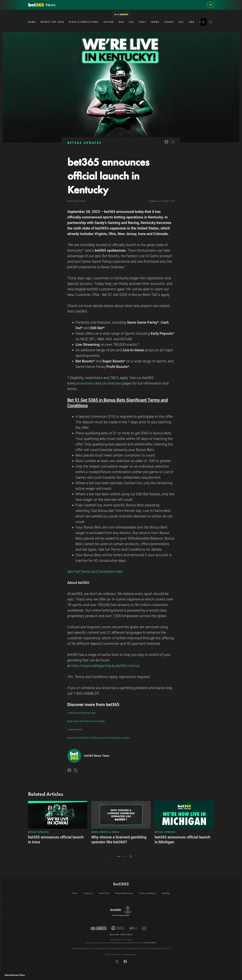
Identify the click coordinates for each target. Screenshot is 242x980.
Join (210, 5)
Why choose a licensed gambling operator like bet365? (119, 840)
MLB (121, 22)
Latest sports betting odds (81, 713)
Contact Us (88, 893)
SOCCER (109, 22)
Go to (121, 14)
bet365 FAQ (104, 893)
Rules (75, 893)
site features (112, 383)
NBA (192, 22)
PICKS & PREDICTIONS (84, 22)
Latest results (75, 730)
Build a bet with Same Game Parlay (86, 721)
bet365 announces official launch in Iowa (56, 840)
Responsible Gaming (124, 893)
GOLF (143, 22)
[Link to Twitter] (173, 144)
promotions (85, 383)
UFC (132, 22)
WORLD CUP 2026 (52, 22)
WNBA (155, 22)
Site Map (166, 893)
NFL (182, 22)
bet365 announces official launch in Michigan (183, 840)
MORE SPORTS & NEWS (105, 832)
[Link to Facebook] (166, 144)
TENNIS (169, 22)
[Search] (210, 22)
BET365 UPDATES (85, 143)
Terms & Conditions (147, 893)
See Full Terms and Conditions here (95, 572)
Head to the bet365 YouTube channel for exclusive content (99, 738)
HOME (32, 22)
